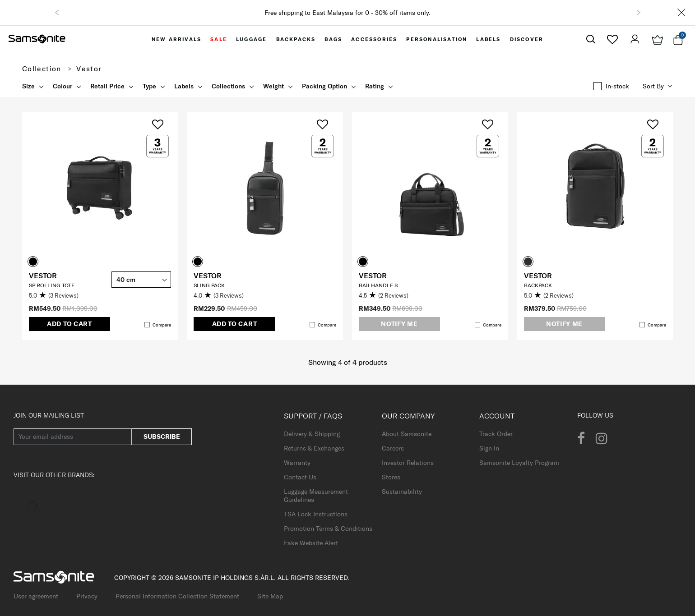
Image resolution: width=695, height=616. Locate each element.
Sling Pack (209, 285)
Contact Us (300, 477)
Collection (42, 69)
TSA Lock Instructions (316, 514)
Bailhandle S (378, 285)
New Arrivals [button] (176, 39)
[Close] (681, 12)
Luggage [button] (251, 39)
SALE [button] (219, 39)
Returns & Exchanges (314, 448)
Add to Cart (69, 324)
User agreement (36, 596)
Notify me (399, 324)
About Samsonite (407, 434)
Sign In (489, 448)
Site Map (270, 596)
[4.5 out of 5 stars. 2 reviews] (398, 296)
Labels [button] (488, 39)
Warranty (297, 463)
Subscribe (162, 437)
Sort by (653, 86)
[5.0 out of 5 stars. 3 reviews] (68, 296)
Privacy (87, 596)
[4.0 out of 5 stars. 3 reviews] (233, 296)
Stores (391, 477)
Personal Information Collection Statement (177, 596)
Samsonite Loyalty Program (519, 463)
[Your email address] (73, 437)
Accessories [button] (374, 39)
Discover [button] (527, 39)
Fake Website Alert (311, 543)
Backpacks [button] (296, 39)
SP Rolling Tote (52, 285)
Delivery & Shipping (312, 434)
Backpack (538, 285)
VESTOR (43, 276)
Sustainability (402, 492)
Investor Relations (408, 463)
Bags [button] (333, 39)
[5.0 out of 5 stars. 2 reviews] (563, 296)
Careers (393, 448)
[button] (57, 13)
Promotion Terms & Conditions (328, 529)
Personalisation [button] (437, 39)
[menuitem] (176, 39)
